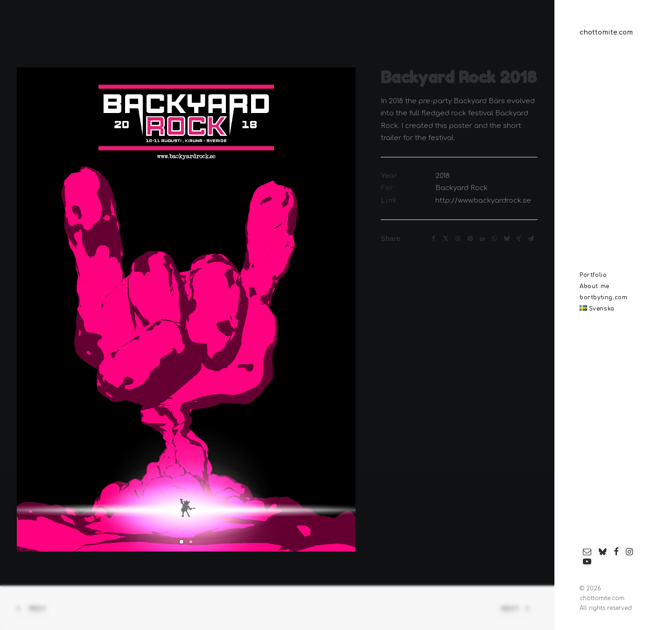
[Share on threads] (458, 239)
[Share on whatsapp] (494, 239)
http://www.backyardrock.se (483, 201)
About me (595, 286)
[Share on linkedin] (482, 239)
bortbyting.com (603, 297)
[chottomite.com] (613, 33)
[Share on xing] (518, 239)
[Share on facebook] (434, 239)
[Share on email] (531, 239)
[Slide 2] (191, 542)
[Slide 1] (182, 542)
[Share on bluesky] (506, 239)
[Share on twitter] (446, 239)
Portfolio (593, 275)
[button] (587, 552)
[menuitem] (613, 275)
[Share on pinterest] (470, 239)
